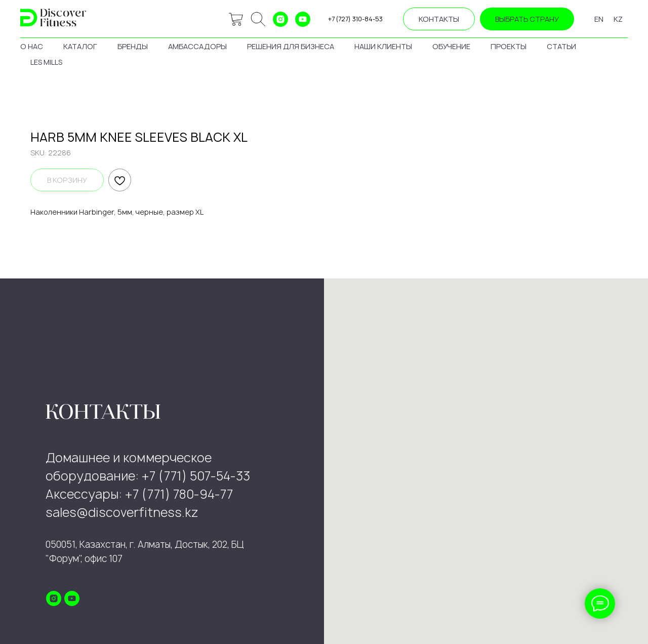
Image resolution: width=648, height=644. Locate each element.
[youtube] (303, 19)
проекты (509, 46)
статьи (561, 46)
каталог (80, 46)
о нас (32, 46)
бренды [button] (133, 46)
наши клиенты (383, 46)
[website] (236, 19)
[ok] (258, 19)
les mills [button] (46, 62)
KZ (618, 19)
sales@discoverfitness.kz (122, 512)
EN (599, 19)
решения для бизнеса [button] (291, 46)
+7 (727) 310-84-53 (355, 19)
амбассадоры (197, 46)
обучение (451, 46)
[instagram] (280, 19)
